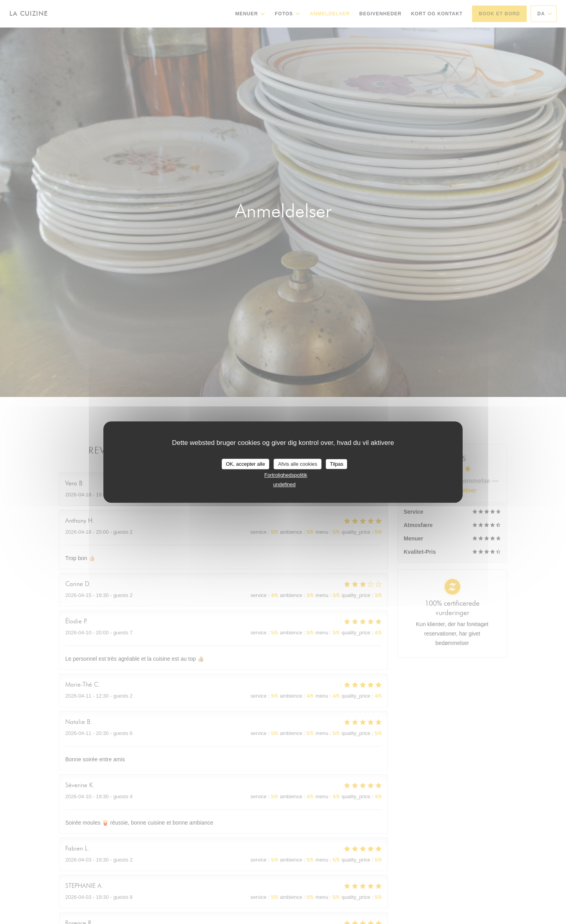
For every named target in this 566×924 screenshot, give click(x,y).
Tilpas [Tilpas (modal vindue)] (336, 464)
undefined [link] (284, 484)
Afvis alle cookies (298, 464)
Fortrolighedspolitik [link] (286, 475)
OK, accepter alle (246, 464)
